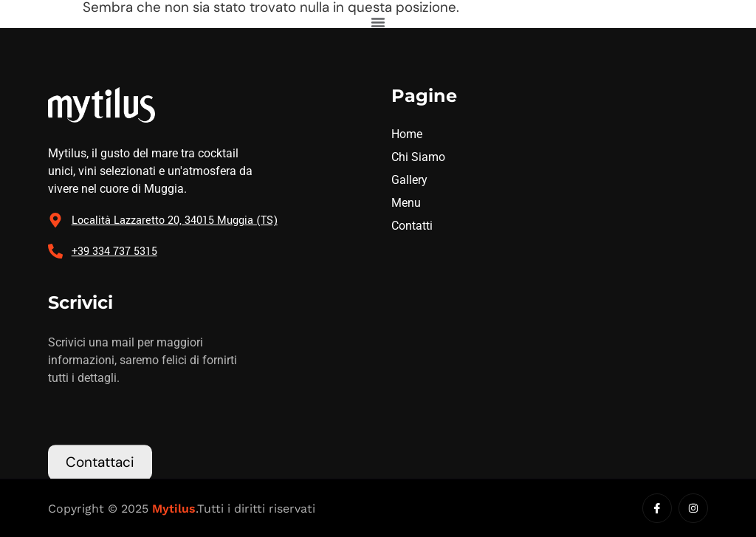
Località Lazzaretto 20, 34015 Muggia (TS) (175, 220)
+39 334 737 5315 (114, 252)
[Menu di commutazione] (378, 22)
